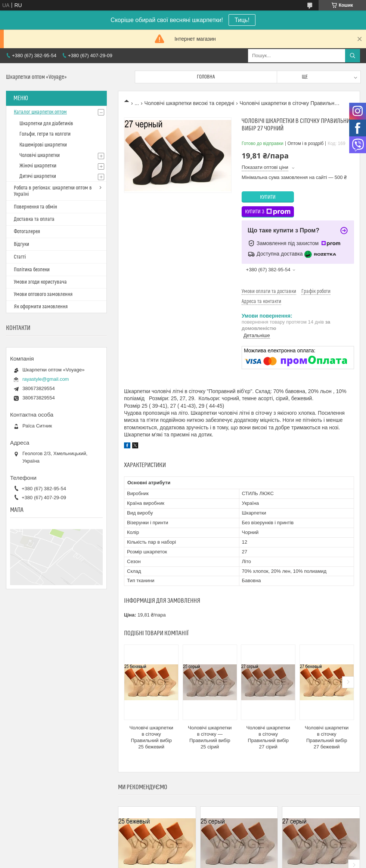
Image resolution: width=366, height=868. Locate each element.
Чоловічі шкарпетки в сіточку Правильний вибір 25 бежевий (151, 737)
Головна (206, 77)
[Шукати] (353, 56)
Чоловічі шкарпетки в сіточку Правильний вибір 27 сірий (268, 737)
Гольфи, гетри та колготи (45, 134)
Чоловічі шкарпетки (40, 155)
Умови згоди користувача (40, 282)
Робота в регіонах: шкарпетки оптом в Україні (53, 191)
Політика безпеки (32, 270)
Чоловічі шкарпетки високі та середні (189, 103)
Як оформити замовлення (41, 307)
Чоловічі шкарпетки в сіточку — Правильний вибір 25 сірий (210, 737)
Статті (20, 257)
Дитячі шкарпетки (38, 176)
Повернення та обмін (35, 207)
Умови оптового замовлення (43, 294)
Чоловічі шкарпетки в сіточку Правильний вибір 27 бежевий (327, 737)
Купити (268, 197)
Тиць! (242, 20)
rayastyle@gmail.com (46, 379)
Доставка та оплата (34, 219)
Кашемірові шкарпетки (43, 145)
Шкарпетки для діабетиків (46, 124)
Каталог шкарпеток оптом (40, 112)
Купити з (268, 212)
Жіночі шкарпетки (38, 166)
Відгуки (21, 244)
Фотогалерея (27, 232)
